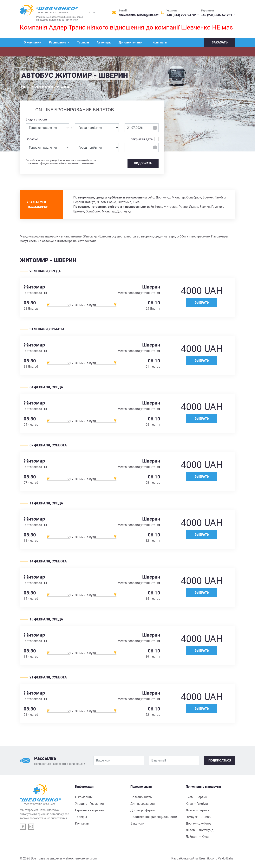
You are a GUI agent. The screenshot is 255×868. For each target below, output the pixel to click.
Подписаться (220, 760)
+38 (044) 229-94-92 (182, 15)
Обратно (32, 139)
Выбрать (202, 303)
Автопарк (104, 42)
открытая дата (142, 139)
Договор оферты (143, 810)
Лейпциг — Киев (197, 837)
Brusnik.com (208, 858)
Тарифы (83, 42)
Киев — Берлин (196, 797)
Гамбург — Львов (198, 817)
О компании (32, 42)
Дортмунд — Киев (199, 823)
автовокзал (33, 293)
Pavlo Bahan (226, 858)
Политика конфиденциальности (154, 817)
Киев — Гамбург (197, 804)
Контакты (160, 42)
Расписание (58, 42)
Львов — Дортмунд (200, 830)
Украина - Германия (89, 804)
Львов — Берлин (197, 810)
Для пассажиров (143, 804)
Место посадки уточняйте (136, 293)
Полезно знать (141, 797)
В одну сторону (37, 119)
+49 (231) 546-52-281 (217, 15)
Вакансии (137, 823)
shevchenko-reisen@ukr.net (139, 15)
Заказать (220, 42)
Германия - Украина (89, 810)
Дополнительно (131, 42)
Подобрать (143, 163)
